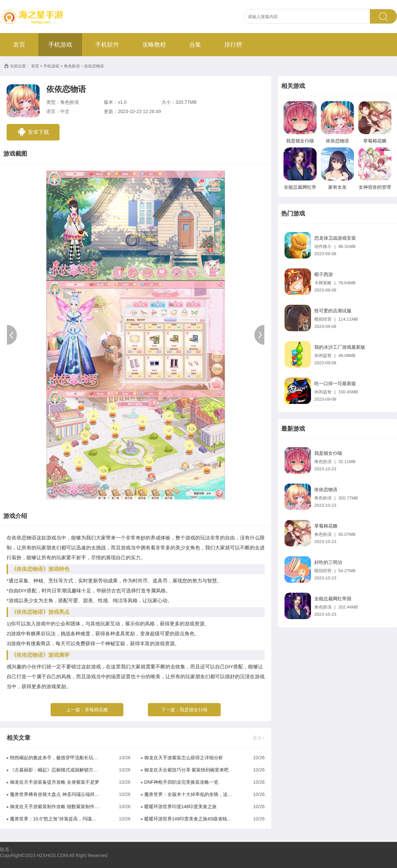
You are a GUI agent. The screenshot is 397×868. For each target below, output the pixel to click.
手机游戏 (60, 45)
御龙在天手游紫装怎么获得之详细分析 (184, 758)
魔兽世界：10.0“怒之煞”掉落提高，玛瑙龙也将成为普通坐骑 (55, 819)
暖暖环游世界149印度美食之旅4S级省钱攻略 (189, 819)
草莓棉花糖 (96, 710)
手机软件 (107, 45)
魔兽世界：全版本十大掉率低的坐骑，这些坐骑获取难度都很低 (189, 794)
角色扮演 (72, 66)
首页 (19, 45)
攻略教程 (154, 45)
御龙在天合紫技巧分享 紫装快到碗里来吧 (187, 770)
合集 (195, 45)
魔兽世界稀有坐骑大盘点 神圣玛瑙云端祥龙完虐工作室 (55, 794)
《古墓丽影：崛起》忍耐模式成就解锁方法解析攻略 (55, 770)
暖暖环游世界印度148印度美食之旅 (180, 807)
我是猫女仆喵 (194, 710)
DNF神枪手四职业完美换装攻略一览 (181, 782)
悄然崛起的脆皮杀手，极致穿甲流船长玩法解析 (55, 758)
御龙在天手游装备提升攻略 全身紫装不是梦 (55, 782)
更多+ (259, 738)
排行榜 (233, 45)
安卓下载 (33, 132)
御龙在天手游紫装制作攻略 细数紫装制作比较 (55, 807)
